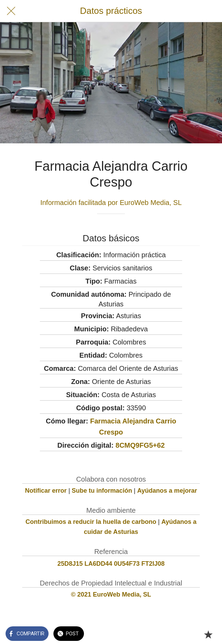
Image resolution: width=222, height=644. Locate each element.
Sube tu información (102, 491)
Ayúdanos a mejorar (167, 491)
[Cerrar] (11, 11)
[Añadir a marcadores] (208, 634)
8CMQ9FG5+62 (140, 445)
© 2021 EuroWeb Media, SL (111, 594)
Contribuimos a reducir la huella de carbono (91, 522)
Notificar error (46, 491)
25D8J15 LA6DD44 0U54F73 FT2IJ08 (111, 564)
